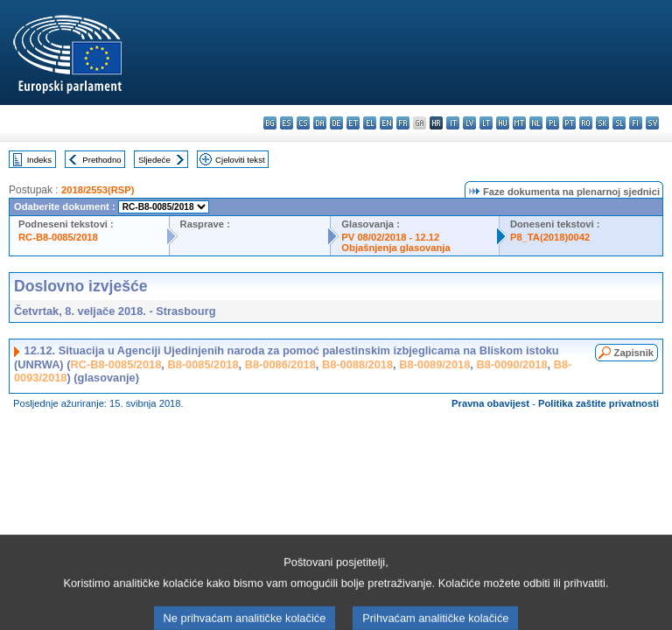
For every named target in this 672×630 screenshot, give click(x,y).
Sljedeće (154, 160)
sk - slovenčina (602, 123)
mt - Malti (519, 123)
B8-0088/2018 (357, 364)
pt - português (569, 123)
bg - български (270, 123)
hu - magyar (503, 123)
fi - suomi (636, 123)
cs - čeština (303, 123)
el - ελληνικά (370, 123)
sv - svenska (652, 123)
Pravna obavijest (490, 403)
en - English (386, 123)
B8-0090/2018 (511, 364)
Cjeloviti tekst (240, 160)
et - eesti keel (353, 123)
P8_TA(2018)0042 (550, 237)
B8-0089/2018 (434, 364)
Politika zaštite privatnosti (598, 403)
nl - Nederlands (536, 123)
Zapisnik (634, 353)
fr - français (403, 123)
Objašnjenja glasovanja (395, 248)
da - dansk (320, 123)
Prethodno (101, 160)
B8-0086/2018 (280, 364)
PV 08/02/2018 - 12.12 (390, 237)
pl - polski (553, 123)
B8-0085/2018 (203, 364)
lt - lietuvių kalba (486, 123)
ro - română (586, 123)
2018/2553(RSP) (98, 190)
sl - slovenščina (619, 123)
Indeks (39, 160)
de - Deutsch (336, 123)
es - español (287, 123)
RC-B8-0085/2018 (58, 237)
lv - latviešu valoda (469, 123)
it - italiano (453, 123)
